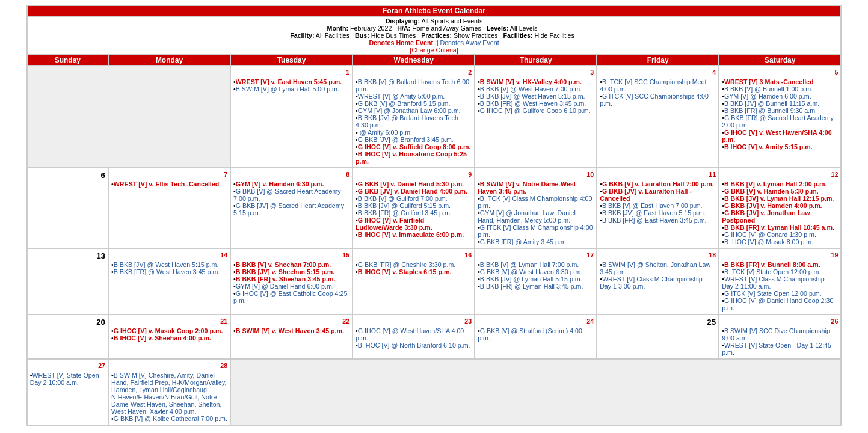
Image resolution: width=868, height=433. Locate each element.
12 (834, 174)
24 (590, 321)
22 (346, 321)
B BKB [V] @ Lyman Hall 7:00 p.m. (529, 265)
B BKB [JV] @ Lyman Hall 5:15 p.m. (531, 279)
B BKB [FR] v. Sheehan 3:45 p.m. (286, 279)
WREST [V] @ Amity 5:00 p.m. (401, 96)
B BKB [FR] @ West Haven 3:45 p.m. (533, 103)
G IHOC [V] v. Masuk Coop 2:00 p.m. (168, 331)
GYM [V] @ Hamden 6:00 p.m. (768, 96)
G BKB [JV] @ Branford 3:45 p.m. (406, 140)
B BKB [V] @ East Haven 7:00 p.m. (652, 206)
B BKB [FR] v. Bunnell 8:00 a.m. (772, 265)
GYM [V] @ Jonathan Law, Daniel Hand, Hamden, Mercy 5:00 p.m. (527, 216)
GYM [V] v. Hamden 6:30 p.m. (280, 184)
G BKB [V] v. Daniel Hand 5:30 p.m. (411, 184)
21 (224, 321)
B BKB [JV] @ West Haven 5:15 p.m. (533, 96)
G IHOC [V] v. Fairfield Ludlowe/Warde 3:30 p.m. (394, 224)
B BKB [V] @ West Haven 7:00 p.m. (531, 89)
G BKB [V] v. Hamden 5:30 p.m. (771, 191)
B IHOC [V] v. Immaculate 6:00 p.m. (411, 235)
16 (468, 255)
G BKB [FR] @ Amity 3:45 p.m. (524, 242)
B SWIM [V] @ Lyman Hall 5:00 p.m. (288, 89)
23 (468, 321)
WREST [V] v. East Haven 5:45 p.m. (289, 82)
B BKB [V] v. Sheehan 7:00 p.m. (284, 265)
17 (590, 255)
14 (224, 255)
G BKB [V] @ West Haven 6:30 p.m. (531, 272)
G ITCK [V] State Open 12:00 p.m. (773, 293)
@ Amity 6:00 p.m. (385, 132)
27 (102, 366)
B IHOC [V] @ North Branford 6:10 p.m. (414, 345)
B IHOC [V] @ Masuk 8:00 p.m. (769, 242)
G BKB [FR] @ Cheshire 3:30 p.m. (407, 265)
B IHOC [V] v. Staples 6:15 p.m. (405, 272)
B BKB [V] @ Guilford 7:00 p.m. (403, 198)
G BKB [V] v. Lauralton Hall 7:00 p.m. (658, 184)
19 (834, 255)
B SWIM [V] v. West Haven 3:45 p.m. (290, 331)
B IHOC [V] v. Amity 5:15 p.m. (768, 147)
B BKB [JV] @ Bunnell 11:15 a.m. (772, 103)
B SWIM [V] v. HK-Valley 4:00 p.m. (531, 82)
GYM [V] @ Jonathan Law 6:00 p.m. (409, 111)
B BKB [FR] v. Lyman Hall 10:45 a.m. (779, 227)
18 (712, 255)
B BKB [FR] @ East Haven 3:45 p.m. (654, 220)
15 (346, 255)
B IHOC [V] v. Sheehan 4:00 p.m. (162, 338)
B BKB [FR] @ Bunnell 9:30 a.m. (771, 111)
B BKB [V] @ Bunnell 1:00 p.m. (768, 89)
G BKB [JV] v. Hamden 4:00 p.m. (773, 206)
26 (834, 321)
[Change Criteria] (434, 50)
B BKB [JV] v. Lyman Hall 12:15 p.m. (779, 198)
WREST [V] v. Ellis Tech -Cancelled (166, 184)
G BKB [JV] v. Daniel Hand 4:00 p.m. (413, 191)
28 (224, 366)
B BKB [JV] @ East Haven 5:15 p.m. (654, 213)
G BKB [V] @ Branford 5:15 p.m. (404, 103)
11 (712, 174)
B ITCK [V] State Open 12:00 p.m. (773, 272)
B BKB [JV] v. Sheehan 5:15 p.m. (285, 272)
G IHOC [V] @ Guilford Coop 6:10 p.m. (535, 111)
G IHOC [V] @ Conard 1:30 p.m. (770, 235)
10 (590, 174)
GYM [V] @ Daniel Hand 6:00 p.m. (285, 286)
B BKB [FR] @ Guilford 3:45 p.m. (405, 213)
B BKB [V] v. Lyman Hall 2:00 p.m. (776, 184)
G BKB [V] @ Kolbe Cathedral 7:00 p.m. (171, 419)
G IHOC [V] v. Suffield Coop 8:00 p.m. (414, 147)
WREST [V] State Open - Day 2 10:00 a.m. (66, 379)
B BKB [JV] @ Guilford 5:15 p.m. (404, 206)
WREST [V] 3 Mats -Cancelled (769, 82)
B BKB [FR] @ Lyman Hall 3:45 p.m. (532, 286)
